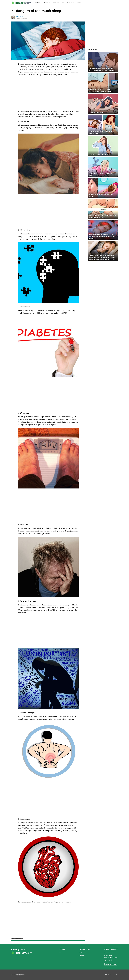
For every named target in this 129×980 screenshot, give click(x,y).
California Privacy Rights (111, 958)
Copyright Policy (109, 960)
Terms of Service (109, 953)
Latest (60, 953)
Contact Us (82, 955)
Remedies (71, 3)
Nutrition (47, 3)
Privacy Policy (108, 955)
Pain (63, 3)
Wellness (38, 3)
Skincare (56, 3)
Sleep (79, 3)
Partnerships (83, 953)
